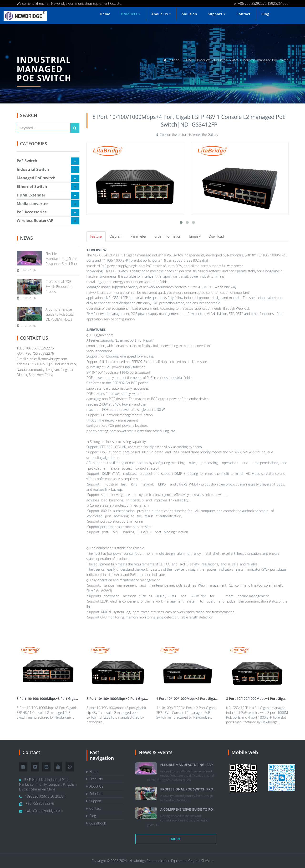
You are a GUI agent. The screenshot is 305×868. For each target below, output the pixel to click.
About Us (161, 14)
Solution (189, 14)
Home (105, 14)
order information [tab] (168, 236)
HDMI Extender (31, 195)
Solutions (95, 794)
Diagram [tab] (116, 236)
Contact (243, 14)
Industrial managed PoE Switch (265, 60)
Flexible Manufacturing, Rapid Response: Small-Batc (61, 259)
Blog (265, 14)
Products (131, 14)
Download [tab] (216, 236)
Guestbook (96, 823)
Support (217, 14)
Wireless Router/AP (35, 221)
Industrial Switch (226, 60)
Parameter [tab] (138, 236)
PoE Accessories (32, 212)
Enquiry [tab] (195, 236)
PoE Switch (27, 161)
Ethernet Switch (32, 186)
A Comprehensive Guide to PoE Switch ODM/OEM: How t (61, 314)
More (176, 839)
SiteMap (207, 861)
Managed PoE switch (36, 178)
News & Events (156, 752)
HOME (189, 60)
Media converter (32, 204)
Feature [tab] (96, 236)
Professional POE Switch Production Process (59, 287)
